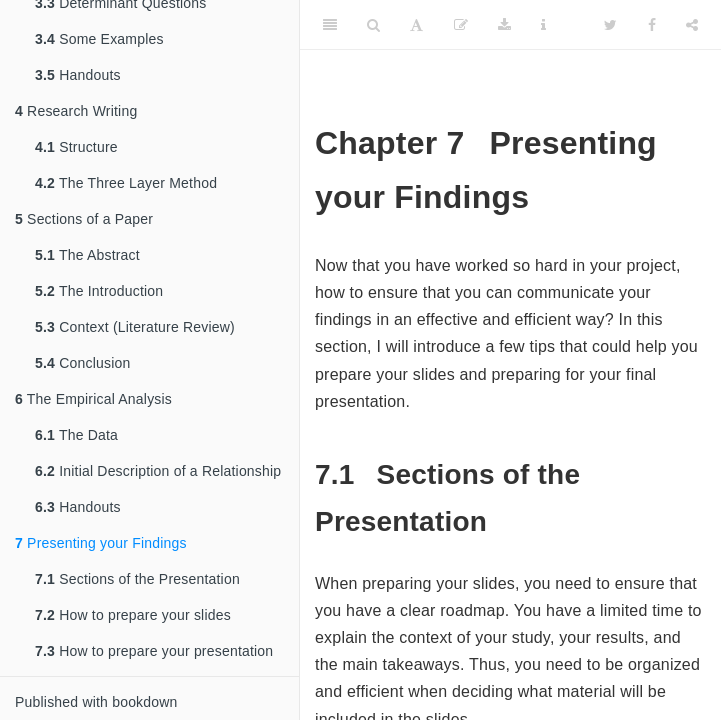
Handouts (78, 75)
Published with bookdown (96, 702)
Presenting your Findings (101, 543)
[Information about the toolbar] (543, 25)
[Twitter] (610, 25)
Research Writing (76, 111)
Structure (76, 147)
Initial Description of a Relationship (158, 471)
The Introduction (99, 291)
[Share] (692, 25)
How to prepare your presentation (154, 651)
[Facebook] (652, 25)
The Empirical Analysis (93, 399)
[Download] (504, 25)
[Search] (373, 25)
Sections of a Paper (84, 219)
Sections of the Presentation (137, 579)
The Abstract (87, 255)
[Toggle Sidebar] (330, 25)
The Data (76, 435)
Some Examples (99, 39)
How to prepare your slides (133, 615)
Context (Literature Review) (135, 327)
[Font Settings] (416, 25)
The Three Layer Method (126, 183)
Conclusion (82, 363)
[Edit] (461, 25)
